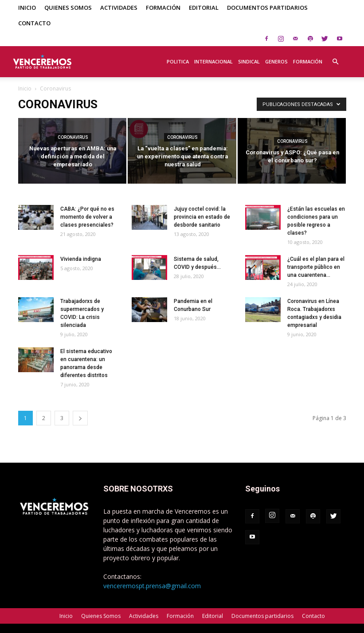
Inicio (27, 8)
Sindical (249, 61)
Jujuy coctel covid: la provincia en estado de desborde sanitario (202, 217)
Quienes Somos (68, 8)
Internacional (213, 61)
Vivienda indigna (81, 259)
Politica (178, 61)
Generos (276, 61)
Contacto (34, 23)
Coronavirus (73, 137)
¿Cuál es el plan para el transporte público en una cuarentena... (316, 267)
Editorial (204, 8)
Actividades (119, 8)
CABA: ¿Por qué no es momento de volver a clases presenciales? (87, 217)
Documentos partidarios (267, 8)
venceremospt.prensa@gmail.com (152, 586)
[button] (336, 57)
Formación (163, 8)
